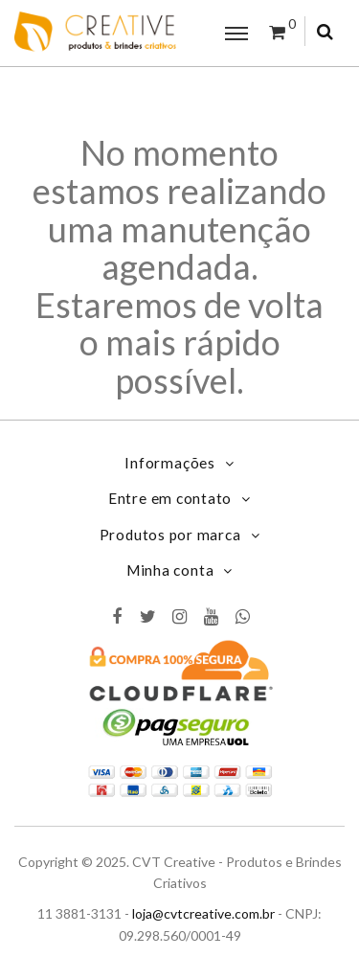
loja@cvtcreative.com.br (203, 913)
